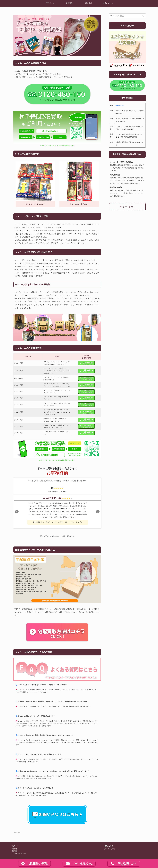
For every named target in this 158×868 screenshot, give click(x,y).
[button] (143, 16)
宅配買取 (15, 851)
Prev (17, 512)
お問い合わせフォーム (111, 849)
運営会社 (15, 849)
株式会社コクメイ (120, 106)
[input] (127, 16)
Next (98, 512)
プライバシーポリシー (127, 207)
